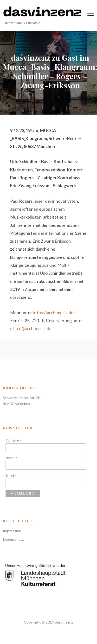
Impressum (12, 531)
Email (11, 476)
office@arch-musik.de (31, 328)
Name (11, 458)
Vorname (14, 440)
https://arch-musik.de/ (54, 312)
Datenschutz (13, 539)
